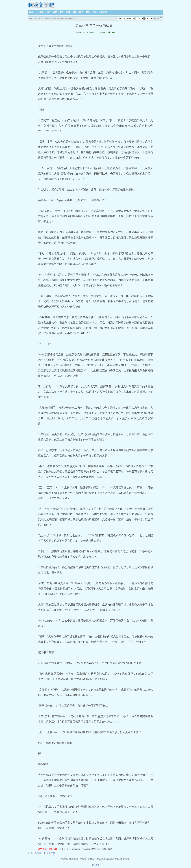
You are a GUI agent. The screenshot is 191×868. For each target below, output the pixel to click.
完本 (95, 12)
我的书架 (40, 12)
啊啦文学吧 (41, 5)
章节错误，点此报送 (48, 849)
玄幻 (48, 12)
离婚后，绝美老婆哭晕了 (48, 19)
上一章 (78, 33)
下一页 (102, 33)
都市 (61, 12)
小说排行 (103, 12)
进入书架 (112, 33)
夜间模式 (157, 19)
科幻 (81, 12)
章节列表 (90, 33)
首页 (31, 12)
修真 (55, 12)
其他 (88, 12)
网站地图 (95, 865)
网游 (75, 12)
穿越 (68, 12)
